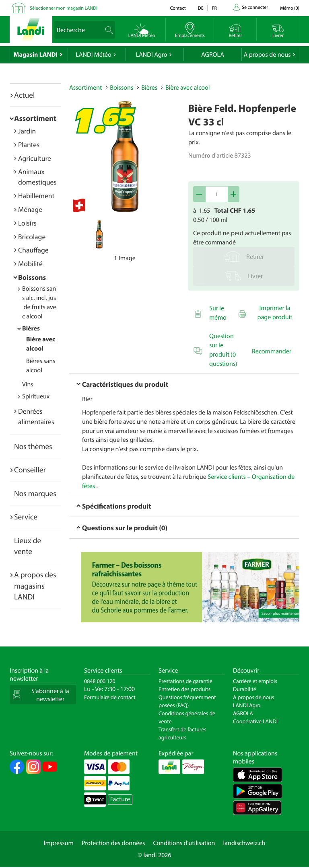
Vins (28, 384)
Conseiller (30, 470)
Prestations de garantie (185, 681)
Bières (31, 328)
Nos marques (35, 493)
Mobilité (30, 264)
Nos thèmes (33, 446)
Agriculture (35, 158)
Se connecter (255, 7)
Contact (178, 8)
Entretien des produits (184, 689)
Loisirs (27, 223)
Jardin (27, 131)
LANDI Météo (94, 55)
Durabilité (245, 689)
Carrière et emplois (255, 681)
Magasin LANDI (36, 55)
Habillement (36, 196)
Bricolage (32, 237)
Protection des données (113, 843)
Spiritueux (36, 396)
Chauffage (33, 250)
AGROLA (213, 55)
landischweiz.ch (244, 843)
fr (214, 8)
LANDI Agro (151, 55)
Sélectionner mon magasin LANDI (64, 8)
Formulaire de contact (110, 697)
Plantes (29, 145)
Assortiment (35, 118)
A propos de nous (267, 55)
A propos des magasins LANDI (35, 586)
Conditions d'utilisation (184, 843)
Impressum (59, 843)
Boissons (32, 277)
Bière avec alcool (188, 88)
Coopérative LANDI (255, 721)
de (201, 8)
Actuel (24, 95)
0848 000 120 (100, 681)
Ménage (30, 209)
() (290, 8)
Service (26, 517)
